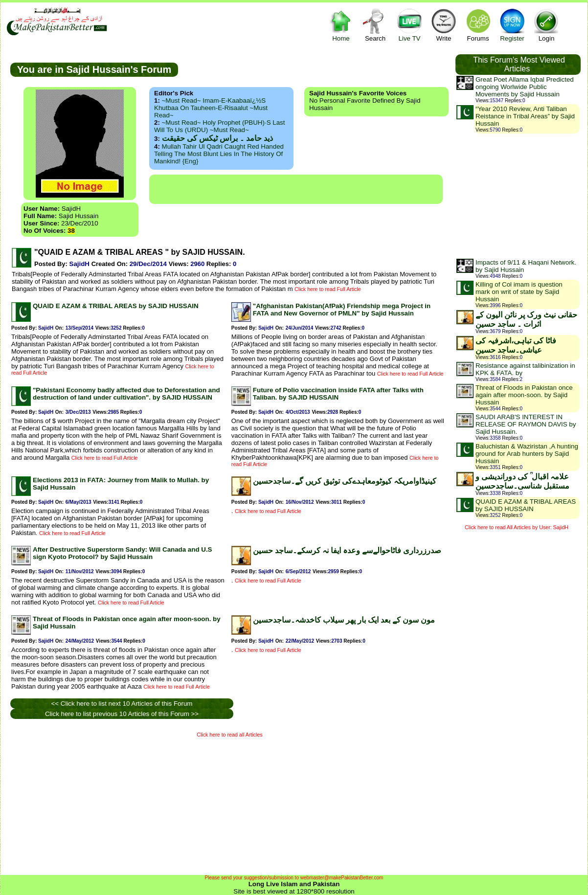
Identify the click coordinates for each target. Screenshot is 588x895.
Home (341, 25)
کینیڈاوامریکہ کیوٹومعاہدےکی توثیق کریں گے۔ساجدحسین (345, 481)
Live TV (409, 25)
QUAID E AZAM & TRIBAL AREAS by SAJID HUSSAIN (116, 306)
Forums (478, 25)
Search (375, 25)
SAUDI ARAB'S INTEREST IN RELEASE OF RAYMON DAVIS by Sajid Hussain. (526, 424)
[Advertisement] (296, 189)
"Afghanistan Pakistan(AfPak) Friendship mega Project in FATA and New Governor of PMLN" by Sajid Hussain (342, 310)
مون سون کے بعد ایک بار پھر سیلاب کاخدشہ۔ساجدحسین (344, 620)
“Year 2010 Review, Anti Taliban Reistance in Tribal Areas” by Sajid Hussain (525, 116)
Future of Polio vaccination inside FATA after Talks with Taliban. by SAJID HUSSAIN (338, 394)
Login (546, 25)
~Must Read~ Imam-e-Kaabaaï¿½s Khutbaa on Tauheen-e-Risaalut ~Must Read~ (211, 108)
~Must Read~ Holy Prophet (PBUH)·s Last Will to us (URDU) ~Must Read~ (219, 126)
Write (444, 25)
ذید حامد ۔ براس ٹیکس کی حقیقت (217, 138)
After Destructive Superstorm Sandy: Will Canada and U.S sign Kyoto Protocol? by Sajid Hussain (123, 553)
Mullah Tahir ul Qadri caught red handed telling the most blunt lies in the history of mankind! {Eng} (219, 154)
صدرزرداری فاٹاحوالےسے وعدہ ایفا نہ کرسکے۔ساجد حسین (347, 550)
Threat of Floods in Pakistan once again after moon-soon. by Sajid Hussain (524, 395)
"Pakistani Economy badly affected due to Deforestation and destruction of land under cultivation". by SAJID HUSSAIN (126, 394)
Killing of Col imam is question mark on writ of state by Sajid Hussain (519, 292)
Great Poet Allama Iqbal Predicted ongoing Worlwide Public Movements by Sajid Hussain (525, 87)
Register (512, 25)
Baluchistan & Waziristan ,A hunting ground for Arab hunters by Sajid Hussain (527, 454)
